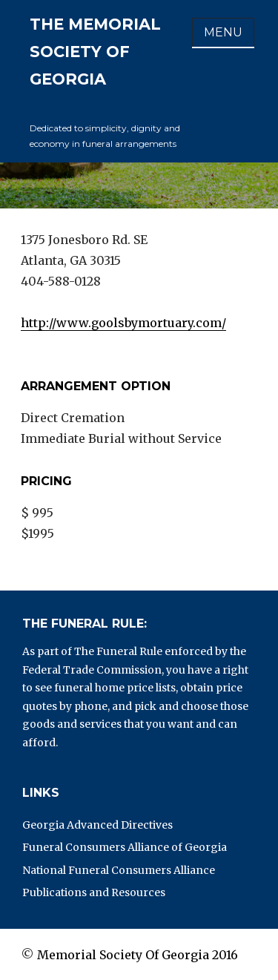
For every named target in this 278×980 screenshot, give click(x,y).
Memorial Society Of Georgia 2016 (138, 955)
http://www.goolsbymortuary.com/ (123, 323)
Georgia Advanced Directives (97, 825)
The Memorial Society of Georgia (95, 52)
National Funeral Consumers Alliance (119, 870)
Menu (223, 32)
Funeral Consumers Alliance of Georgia (125, 847)
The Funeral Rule (118, 651)
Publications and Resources (94, 892)
